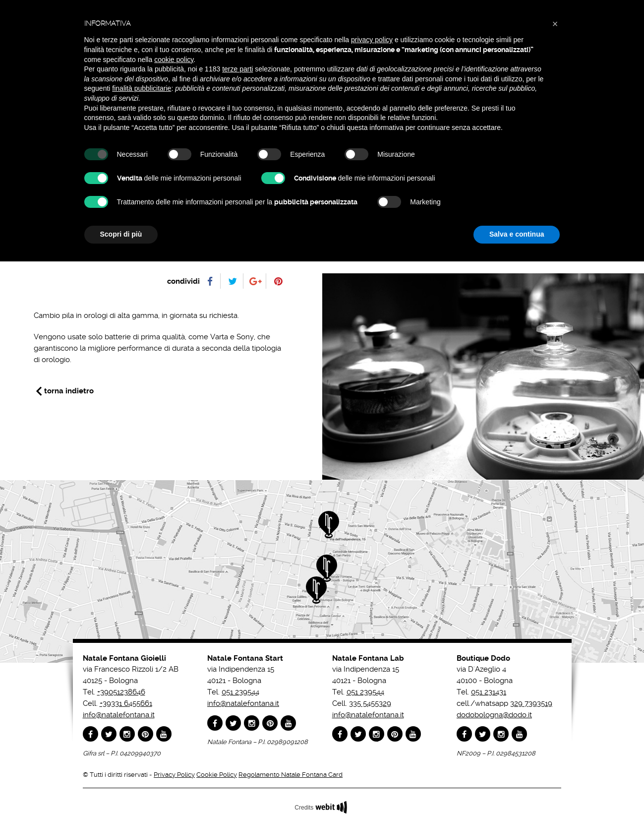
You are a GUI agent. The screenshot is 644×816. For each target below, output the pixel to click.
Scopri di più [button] (121, 234)
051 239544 (240, 692)
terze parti (237, 69)
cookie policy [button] (174, 60)
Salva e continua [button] (517, 234)
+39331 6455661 (126, 703)
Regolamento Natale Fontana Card (291, 775)
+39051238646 (121, 692)
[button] (555, 24)
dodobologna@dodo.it (494, 715)
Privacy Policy (174, 775)
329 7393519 (531, 703)
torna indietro (69, 391)
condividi (183, 281)
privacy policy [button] (372, 40)
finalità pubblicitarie (142, 88)
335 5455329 (370, 703)
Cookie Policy (217, 775)
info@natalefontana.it (119, 715)
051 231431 (489, 692)
